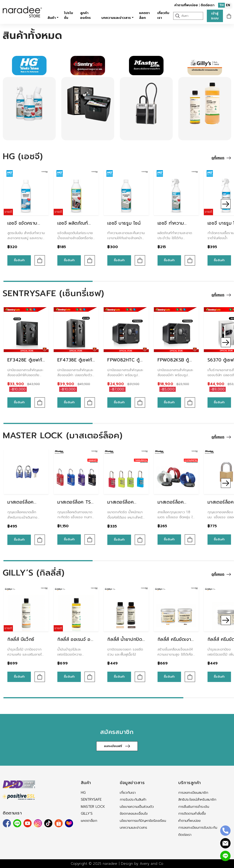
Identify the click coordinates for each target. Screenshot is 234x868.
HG (83, 793)
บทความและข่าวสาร (116, 18)
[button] (226, 204)
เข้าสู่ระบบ (215, 16)
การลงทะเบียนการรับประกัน (198, 828)
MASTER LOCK (93, 807)
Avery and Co (152, 864)
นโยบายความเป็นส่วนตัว (137, 807)
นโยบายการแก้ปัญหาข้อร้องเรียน (143, 821)
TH (221, 5)
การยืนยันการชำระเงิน (194, 807)
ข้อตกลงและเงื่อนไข (134, 814)
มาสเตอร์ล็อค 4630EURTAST (23, 506)
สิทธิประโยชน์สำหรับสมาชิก (197, 799)
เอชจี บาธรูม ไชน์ (124, 223)
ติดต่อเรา (208, 5)
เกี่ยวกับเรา (163, 15)
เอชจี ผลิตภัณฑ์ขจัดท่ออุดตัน (73, 227)
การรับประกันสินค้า (133, 799)
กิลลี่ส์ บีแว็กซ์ (21, 639)
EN (228, 5)
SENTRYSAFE (91, 799)
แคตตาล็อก (144, 15)
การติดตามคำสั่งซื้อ (192, 814)
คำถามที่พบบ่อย (186, 5)
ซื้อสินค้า (19, 260)
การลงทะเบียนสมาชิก (193, 793)
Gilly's (87, 814)
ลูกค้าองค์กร (85, 15)
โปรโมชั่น (69, 15)
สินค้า (52, 18)
